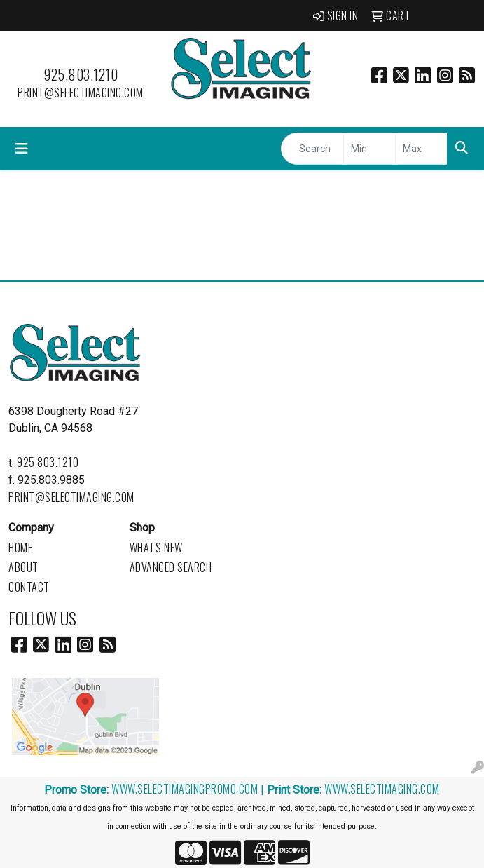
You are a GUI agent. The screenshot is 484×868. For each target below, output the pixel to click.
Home (20, 548)
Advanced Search (171, 567)
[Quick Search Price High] (421, 149)
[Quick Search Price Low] (369, 149)
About (23, 567)
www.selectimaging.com (382, 789)
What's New (156, 548)
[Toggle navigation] (22, 149)
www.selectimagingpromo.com (185, 789)
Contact (29, 587)
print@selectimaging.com (81, 93)
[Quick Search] (312, 149)
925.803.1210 (81, 74)
